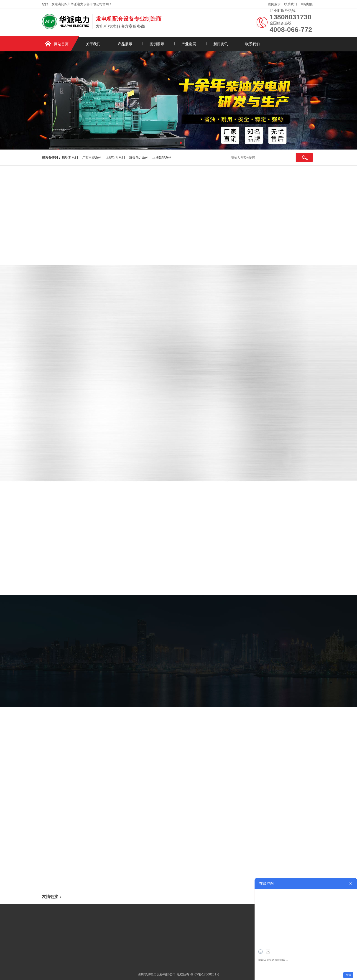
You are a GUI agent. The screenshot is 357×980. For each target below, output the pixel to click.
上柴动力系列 (116, 157)
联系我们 (291, 4)
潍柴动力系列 (139, 157)
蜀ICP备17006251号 (205, 974)
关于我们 (93, 44)
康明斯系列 (70, 157)
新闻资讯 (221, 44)
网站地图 (307, 4)
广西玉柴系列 (92, 157)
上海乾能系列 (162, 157)
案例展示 (274, 4)
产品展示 (125, 44)
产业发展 (189, 44)
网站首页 (61, 44)
